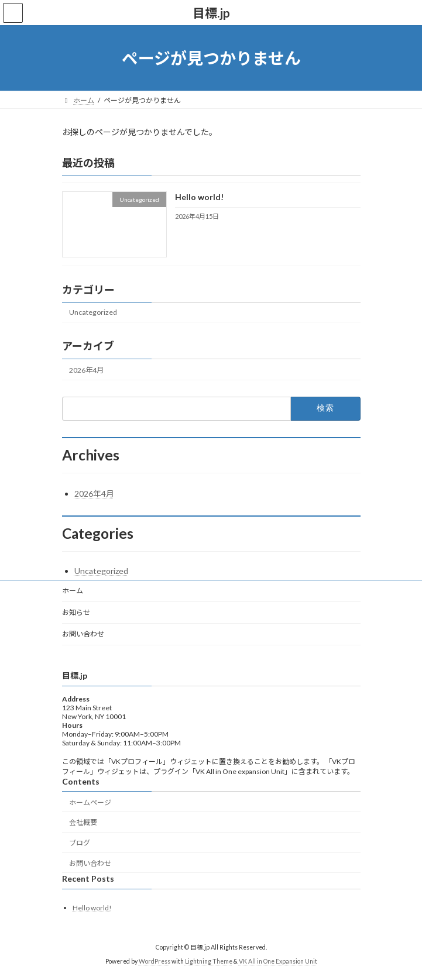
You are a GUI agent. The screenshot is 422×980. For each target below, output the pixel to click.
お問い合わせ (83, 634)
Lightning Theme (209, 962)
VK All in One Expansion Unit (278, 962)
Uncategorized (93, 313)
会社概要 (83, 823)
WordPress (155, 962)
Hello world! (199, 197)
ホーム (73, 591)
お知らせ (76, 612)
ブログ (80, 843)
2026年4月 (86, 370)
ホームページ (90, 802)
